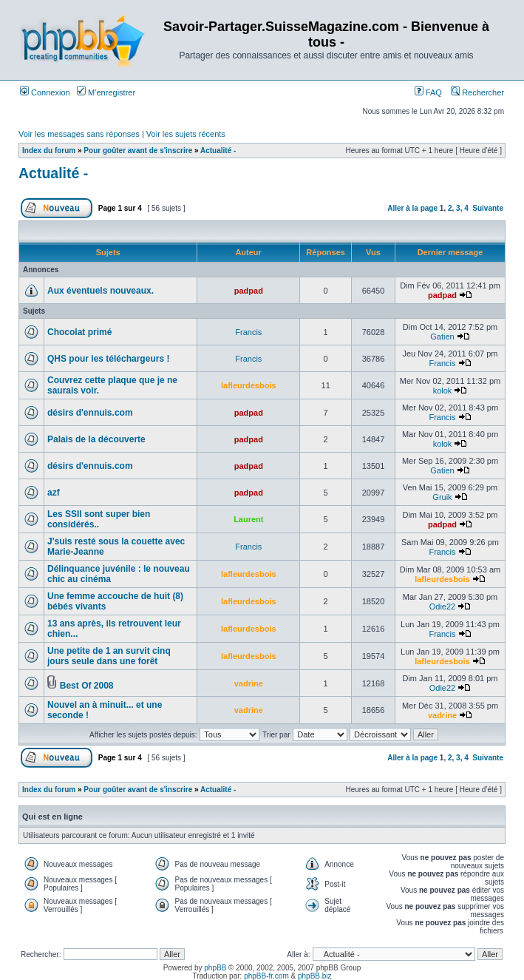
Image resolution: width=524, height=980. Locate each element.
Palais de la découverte (96, 439)
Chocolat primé (79, 332)
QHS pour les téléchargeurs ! (108, 359)
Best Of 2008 (87, 686)
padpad (249, 291)
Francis (248, 332)
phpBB (215, 968)
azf (54, 493)
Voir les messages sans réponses (79, 134)
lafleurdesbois (249, 385)
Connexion (45, 92)
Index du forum (49, 151)
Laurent (248, 519)
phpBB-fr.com (266, 976)
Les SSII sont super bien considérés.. (99, 519)
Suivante (488, 208)
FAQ (428, 92)
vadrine (249, 683)
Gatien (442, 337)
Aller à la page (412, 208)
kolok (443, 391)
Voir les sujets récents (186, 134)
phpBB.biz (315, 976)
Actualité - (218, 151)
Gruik (442, 497)
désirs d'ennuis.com (90, 413)
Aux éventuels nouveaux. (101, 291)
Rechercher (477, 92)
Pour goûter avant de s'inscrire (138, 151)
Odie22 (442, 606)
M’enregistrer (106, 92)
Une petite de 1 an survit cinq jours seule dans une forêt (109, 656)
